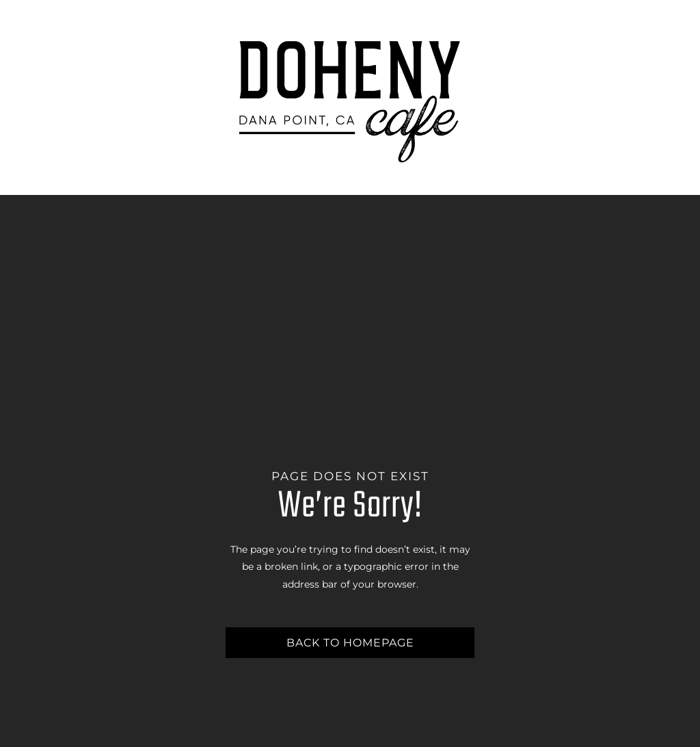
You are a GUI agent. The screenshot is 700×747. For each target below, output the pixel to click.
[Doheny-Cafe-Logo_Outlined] (350, 32)
